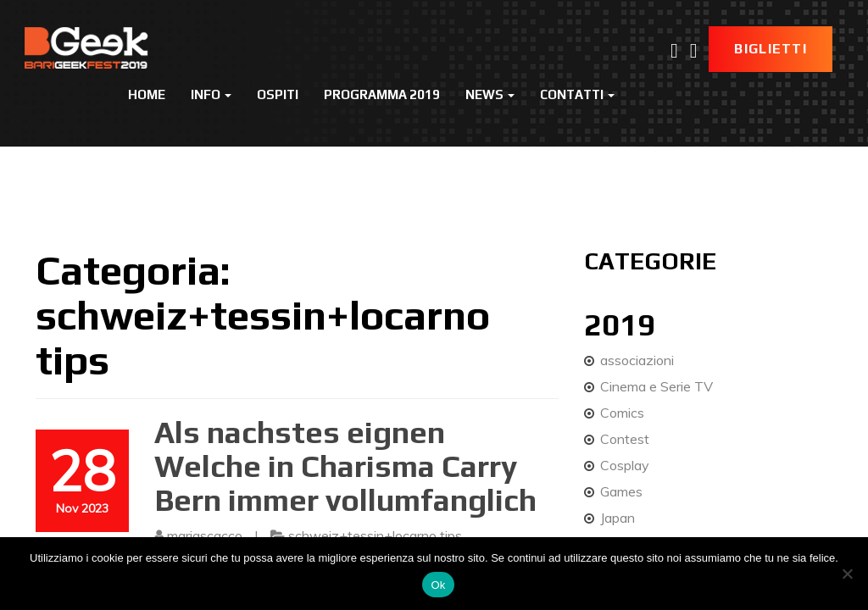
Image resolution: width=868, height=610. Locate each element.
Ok (438, 585)
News (490, 94)
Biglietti (771, 49)
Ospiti (278, 94)
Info (211, 94)
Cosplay (625, 465)
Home (147, 94)
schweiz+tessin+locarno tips (375, 535)
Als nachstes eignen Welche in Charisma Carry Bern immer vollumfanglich (345, 466)
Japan (618, 518)
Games (621, 491)
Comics (622, 413)
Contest (625, 439)
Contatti (577, 94)
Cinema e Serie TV (657, 386)
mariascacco (205, 535)
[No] (847, 574)
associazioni (637, 360)
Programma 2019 (382, 94)
